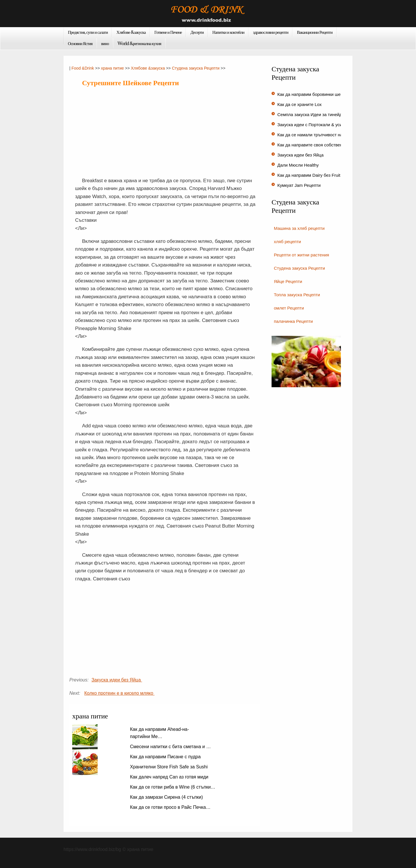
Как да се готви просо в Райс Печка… (170, 807)
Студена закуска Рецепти (196, 68)
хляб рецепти (287, 242)
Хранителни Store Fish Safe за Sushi (169, 767)
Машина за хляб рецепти (299, 228)
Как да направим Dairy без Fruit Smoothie (319, 175)
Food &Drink (83, 68)
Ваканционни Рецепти (315, 32)
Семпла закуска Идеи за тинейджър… (316, 114)
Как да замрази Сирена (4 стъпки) (167, 797)
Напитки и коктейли (228, 32)
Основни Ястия (80, 43)
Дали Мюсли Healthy (299, 165)
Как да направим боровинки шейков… (316, 94)
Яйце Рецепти (288, 281)
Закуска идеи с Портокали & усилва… (315, 125)
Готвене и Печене (168, 32)
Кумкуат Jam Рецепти (300, 185)
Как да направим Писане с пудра (166, 757)
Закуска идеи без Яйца (117, 680)
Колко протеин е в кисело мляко (119, 693)
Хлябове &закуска (131, 32)
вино (105, 43)
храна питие (112, 68)
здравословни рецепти (271, 32)
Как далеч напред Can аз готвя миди (170, 777)
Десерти (197, 32)
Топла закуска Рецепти (297, 295)
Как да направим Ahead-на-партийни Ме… (159, 733)
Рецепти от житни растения (301, 255)
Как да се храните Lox (300, 104)
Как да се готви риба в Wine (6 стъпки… (173, 787)
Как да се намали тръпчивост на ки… (315, 135)
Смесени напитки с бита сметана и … (170, 747)
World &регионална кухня (139, 43)
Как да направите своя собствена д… (315, 145)
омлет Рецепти (289, 308)
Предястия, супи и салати (88, 32)
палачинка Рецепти (293, 321)
